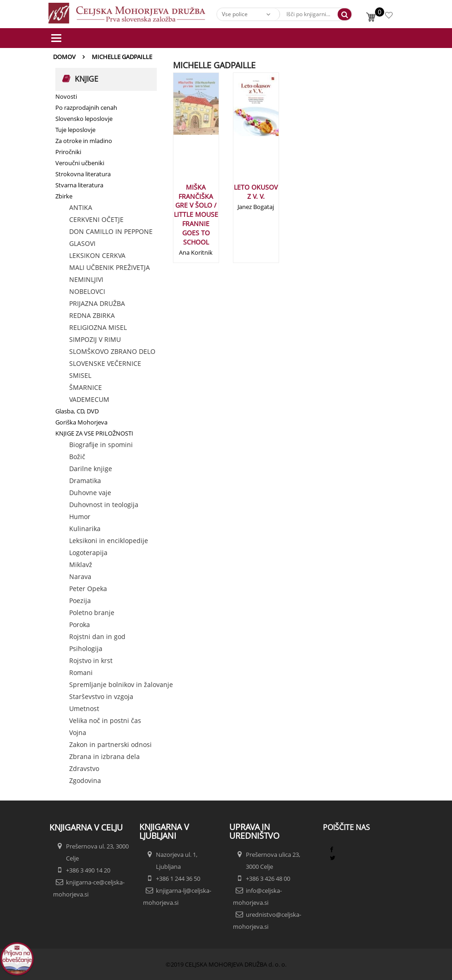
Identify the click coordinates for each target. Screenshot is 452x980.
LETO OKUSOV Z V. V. (256, 192)
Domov (64, 57)
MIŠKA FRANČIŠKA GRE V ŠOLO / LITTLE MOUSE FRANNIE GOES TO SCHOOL (196, 215)
